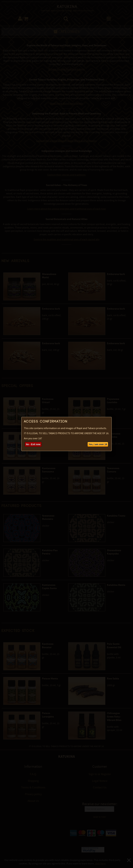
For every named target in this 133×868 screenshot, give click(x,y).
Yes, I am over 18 (98, 444)
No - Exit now (33, 444)
